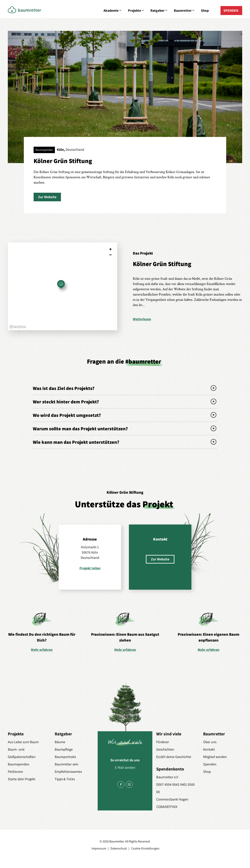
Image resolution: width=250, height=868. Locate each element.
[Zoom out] (110, 255)
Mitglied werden (215, 757)
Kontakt (209, 749)
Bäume (60, 742)
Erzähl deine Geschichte (174, 757)
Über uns (210, 742)
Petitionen (15, 772)
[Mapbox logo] (18, 327)
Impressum (99, 848)
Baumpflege (64, 749)
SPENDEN (231, 10)
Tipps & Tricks (65, 779)
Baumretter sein (67, 764)
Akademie (113, 11)
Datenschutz (119, 848)
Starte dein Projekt (22, 779)
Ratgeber (159, 11)
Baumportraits (65, 757)
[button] (47, 197)
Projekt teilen (90, 568)
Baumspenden (19, 764)
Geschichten (165, 749)
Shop (205, 10)
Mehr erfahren (42, 650)
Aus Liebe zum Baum (23, 742)
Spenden (210, 764)
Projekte (136, 11)
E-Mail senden (125, 767)
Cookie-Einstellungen (145, 848)
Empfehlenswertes (68, 772)
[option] (42, 632)
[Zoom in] (110, 249)
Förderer (163, 742)
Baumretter (184, 11)
